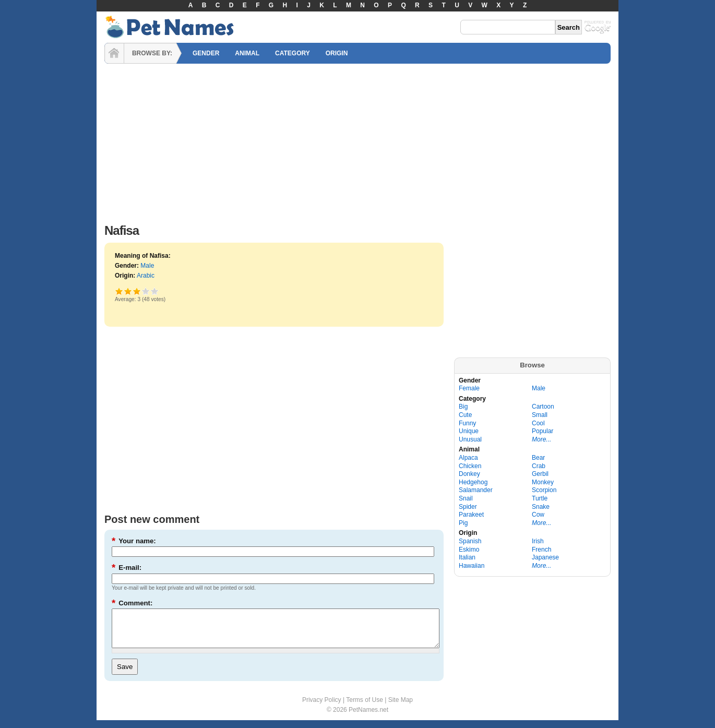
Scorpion (544, 490)
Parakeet (471, 515)
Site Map (401, 708)
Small (540, 415)
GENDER (206, 53)
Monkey (543, 482)
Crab (539, 466)
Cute (465, 415)
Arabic (146, 276)
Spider (468, 507)
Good (137, 291)
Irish (538, 541)
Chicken (470, 466)
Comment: (132, 603)
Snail (466, 498)
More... (541, 439)
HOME (114, 53)
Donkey (469, 474)
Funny (467, 423)
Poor (119, 291)
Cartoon (543, 407)
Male (147, 266)
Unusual (470, 439)
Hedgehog (473, 482)
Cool (538, 423)
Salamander (476, 490)
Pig (463, 523)
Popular (543, 431)
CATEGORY (293, 53)
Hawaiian (472, 566)
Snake (541, 507)
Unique (469, 431)
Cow (538, 515)
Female (469, 388)
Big (463, 407)
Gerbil (540, 474)
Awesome (155, 291)
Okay (128, 291)
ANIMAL (247, 53)
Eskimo (469, 550)
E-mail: (127, 568)
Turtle (540, 498)
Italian (467, 557)
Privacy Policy (322, 708)
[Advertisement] (357, 141)
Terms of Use (365, 708)
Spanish (470, 541)
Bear (538, 458)
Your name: (134, 541)
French (541, 550)
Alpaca (468, 458)
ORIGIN (337, 53)
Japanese (545, 557)
